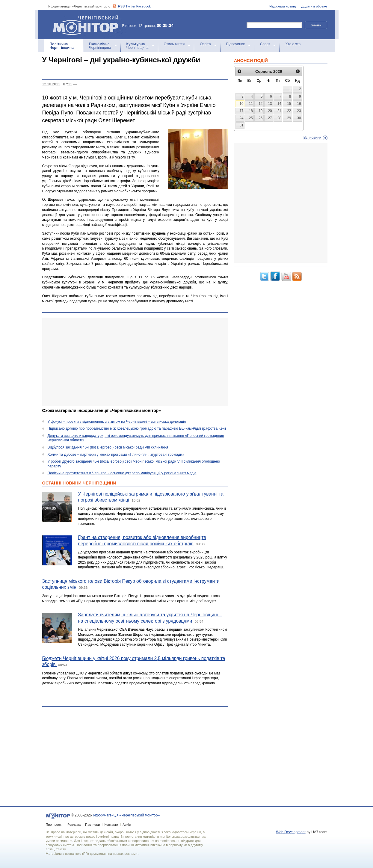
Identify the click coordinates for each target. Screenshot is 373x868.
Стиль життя (174, 44)
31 (241, 125)
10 (241, 104)
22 (289, 111)
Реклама (74, 825)
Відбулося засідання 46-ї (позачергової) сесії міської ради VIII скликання (108, 447)
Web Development (291, 832)
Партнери (92, 825)
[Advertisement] (135, 362)
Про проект (54, 825)
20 (270, 111)
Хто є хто (293, 44)
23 (299, 111)
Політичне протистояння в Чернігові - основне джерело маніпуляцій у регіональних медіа (122, 473)
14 (279, 104)
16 (299, 104)
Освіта (205, 44)
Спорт (265, 44)
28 (279, 118)
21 (279, 111)
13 (270, 104)
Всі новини (312, 138)
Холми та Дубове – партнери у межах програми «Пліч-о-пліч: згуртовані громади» (116, 455)
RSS (121, 6)
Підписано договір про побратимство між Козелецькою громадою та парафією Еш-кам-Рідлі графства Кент (137, 428)
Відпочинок (235, 44)
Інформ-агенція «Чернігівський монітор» (88, 25)
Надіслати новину (283, 6)
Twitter (130, 6)
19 (261, 111)
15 (289, 104)
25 (251, 118)
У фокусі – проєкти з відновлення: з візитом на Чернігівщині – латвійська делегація (117, 422)
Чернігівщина (62, 46)
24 (241, 118)
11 (251, 104)
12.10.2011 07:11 (57, 84)
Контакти (111, 825)
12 (261, 104)
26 (261, 118)
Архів (127, 825)
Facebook (144, 6)
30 (299, 118)
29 (289, 118)
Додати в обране (314, 6)
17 (241, 111)
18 (251, 111)
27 (270, 118)
